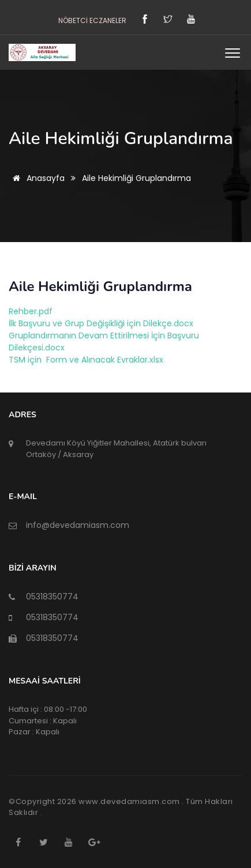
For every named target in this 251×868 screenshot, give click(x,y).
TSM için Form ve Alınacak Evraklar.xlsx (86, 360)
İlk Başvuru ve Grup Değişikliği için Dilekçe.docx (101, 323)
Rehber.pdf (31, 311)
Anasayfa (37, 178)
